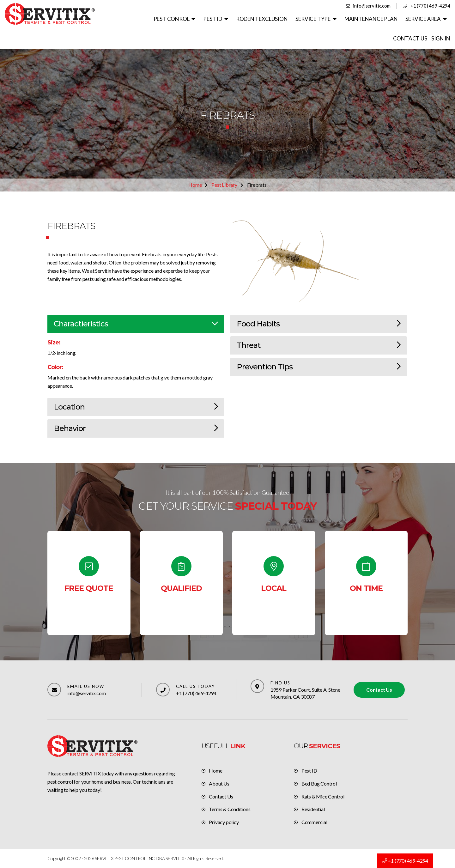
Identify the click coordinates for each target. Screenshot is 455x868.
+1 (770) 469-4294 (430, 6)
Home (195, 185)
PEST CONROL (172, 19)
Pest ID (309, 771)
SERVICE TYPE (313, 19)
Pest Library (224, 185)
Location (136, 407)
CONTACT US (410, 38)
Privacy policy (224, 822)
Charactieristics (136, 324)
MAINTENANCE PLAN (371, 19)
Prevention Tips (319, 367)
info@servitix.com (372, 6)
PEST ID (213, 19)
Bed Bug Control (319, 783)
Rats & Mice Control (323, 796)
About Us (219, 783)
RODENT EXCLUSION (262, 19)
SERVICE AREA (423, 19)
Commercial (314, 822)
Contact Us (379, 690)
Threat (319, 345)
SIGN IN (441, 38)
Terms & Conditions (230, 809)
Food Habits (319, 324)
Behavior (136, 428)
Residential (313, 809)
